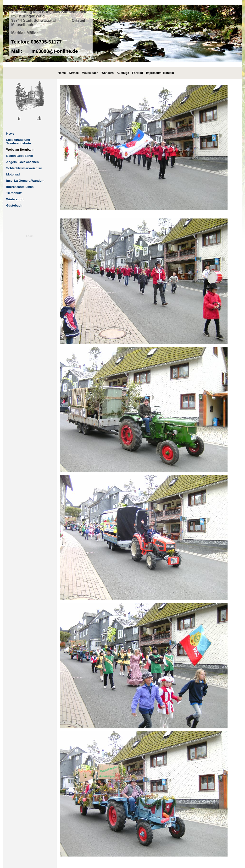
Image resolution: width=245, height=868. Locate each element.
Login (30, 236)
